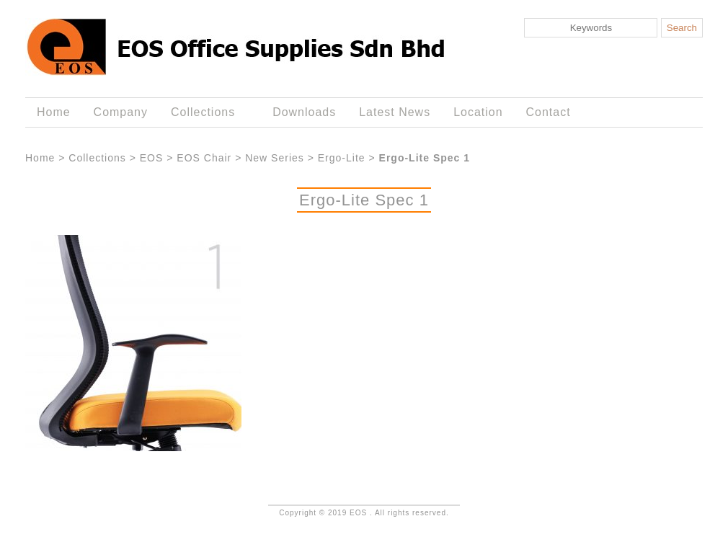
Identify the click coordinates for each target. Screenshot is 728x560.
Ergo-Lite (342, 158)
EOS (152, 158)
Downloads (304, 112)
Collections (206, 112)
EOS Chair (204, 158)
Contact (549, 112)
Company (121, 112)
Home (54, 112)
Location (478, 112)
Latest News (395, 112)
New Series (275, 158)
